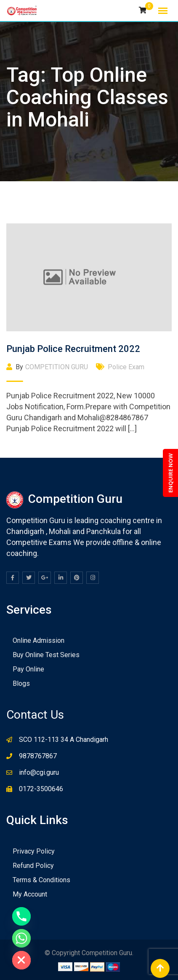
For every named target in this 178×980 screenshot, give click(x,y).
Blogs (21, 683)
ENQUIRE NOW (170, 473)
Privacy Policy (34, 851)
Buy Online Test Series (46, 655)
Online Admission (39, 640)
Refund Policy (33, 866)
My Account (30, 894)
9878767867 (38, 756)
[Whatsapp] (21, 938)
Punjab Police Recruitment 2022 (73, 349)
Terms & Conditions (41, 880)
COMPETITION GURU (57, 367)
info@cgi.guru (39, 772)
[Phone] (21, 916)
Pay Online (28, 669)
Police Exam (126, 367)
